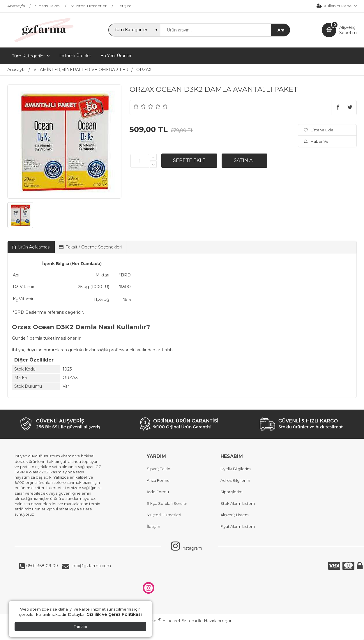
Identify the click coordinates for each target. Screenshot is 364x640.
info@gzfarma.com (90, 566)
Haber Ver (317, 141)
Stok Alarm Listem (238, 503)
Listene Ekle (319, 130)
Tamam (80, 627)
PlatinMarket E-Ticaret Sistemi (164, 621)
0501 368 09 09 (41, 566)
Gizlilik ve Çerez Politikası (114, 614)
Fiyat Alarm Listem (238, 526)
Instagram (187, 548)
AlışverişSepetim (348, 30)
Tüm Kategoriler (28, 56)
